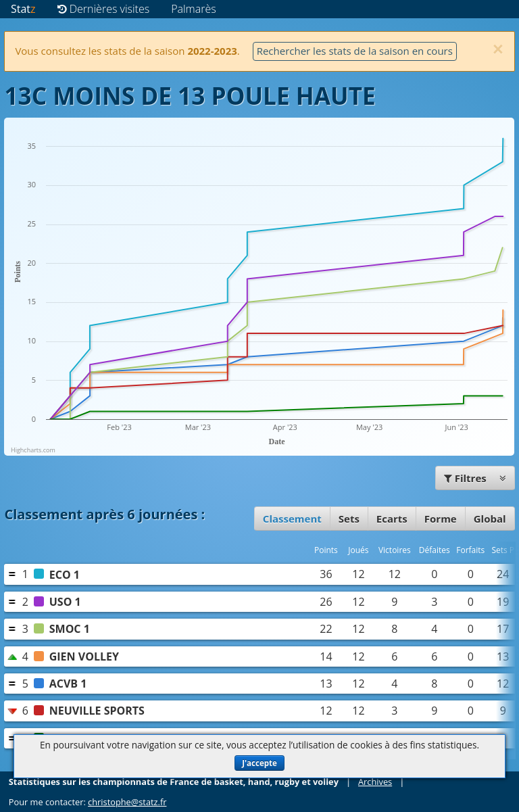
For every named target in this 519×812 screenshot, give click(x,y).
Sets (349, 519)
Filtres (475, 478)
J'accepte (259, 763)
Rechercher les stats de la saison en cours (355, 51)
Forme (441, 519)
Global (490, 519)
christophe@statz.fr (127, 802)
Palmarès (194, 9)
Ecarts (392, 519)
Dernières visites (104, 9)
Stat (23, 9)
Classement (292, 519)
